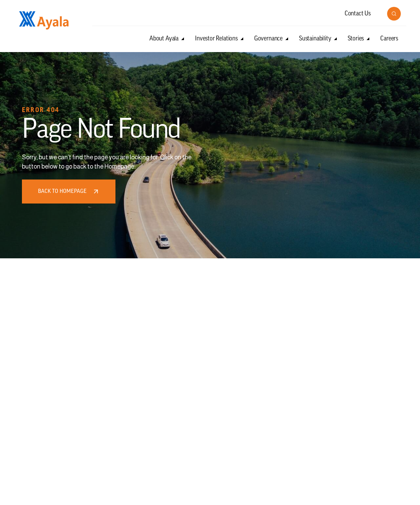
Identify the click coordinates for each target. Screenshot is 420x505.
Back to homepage (69, 192)
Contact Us (358, 14)
